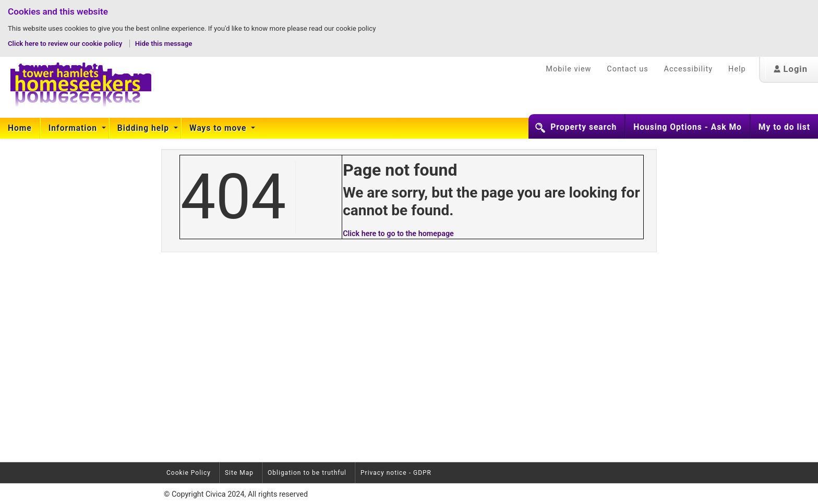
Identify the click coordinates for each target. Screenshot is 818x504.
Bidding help (145, 128)
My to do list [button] (784, 127)
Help (737, 69)
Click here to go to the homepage (398, 234)
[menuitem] (20, 128)
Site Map (239, 473)
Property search (584, 127)
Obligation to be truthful (307, 473)
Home (20, 128)
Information (74, 128)
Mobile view (568, 69)
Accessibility (689, 69)
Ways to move (219, 128)
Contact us (627, 69)
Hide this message (164, 44)
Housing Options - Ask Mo (688, 127)
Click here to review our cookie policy (66, 44)
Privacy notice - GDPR (396, 473)
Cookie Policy (189, 473)
